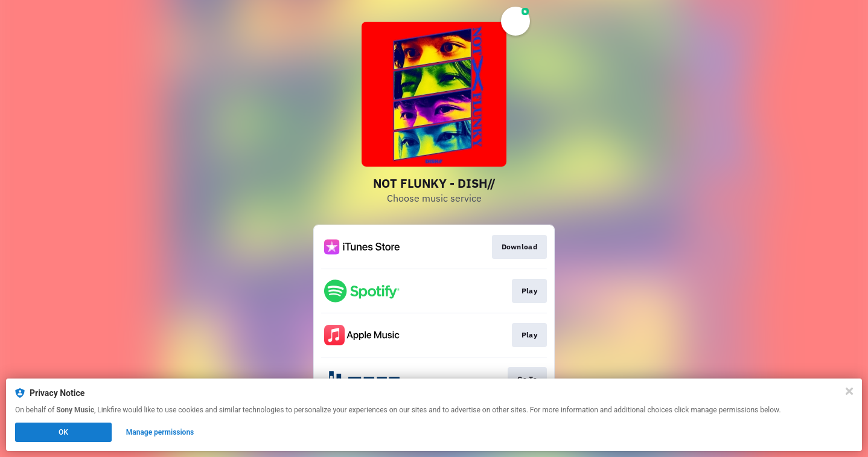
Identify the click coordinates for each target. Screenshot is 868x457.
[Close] (849, 391)
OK (63, 432)
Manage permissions (160, 432)
